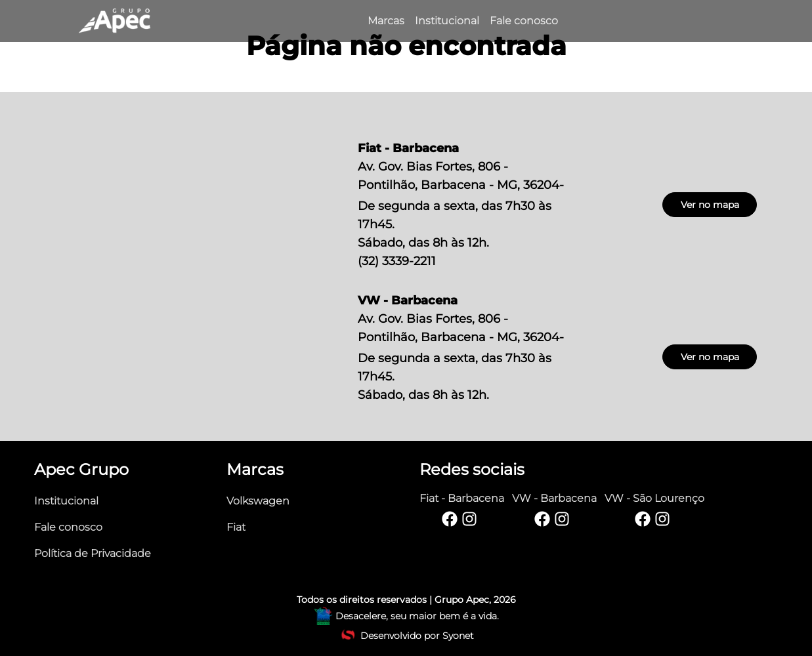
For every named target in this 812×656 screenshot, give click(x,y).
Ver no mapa (710, 205)
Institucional (66, 501)
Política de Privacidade (93, 553)
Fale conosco (68, 527)
